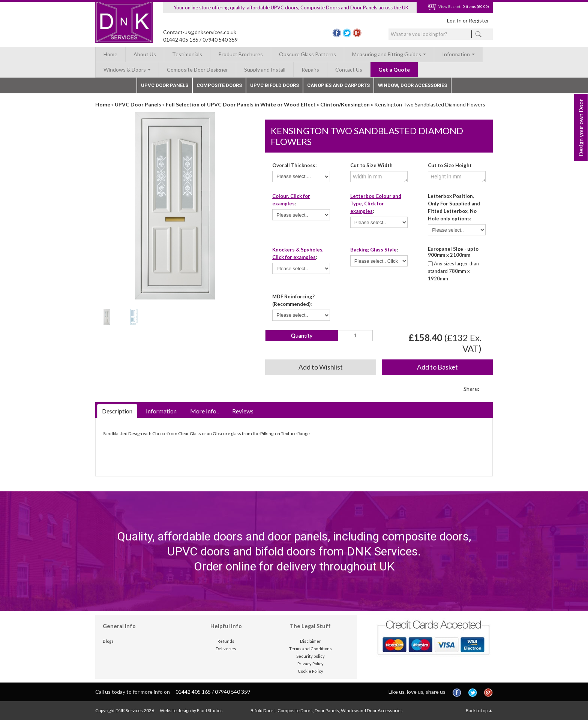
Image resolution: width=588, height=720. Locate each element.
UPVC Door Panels (165, 85)
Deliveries (226, 649)
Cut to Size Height (450, 165)
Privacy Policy (310, 664)
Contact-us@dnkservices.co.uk (200, 32)
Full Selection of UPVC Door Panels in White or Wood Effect (241, 104)
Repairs (310, 70)
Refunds (226, 641)
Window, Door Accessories (412, 85)
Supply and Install (265, 70)
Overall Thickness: (294, 165)
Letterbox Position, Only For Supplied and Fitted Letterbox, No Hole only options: (454, 207)
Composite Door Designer (197, 70)
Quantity (302, 335)
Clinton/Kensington (345, 104)
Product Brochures (241, 54)
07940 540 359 (220, 40)
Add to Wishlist (321, 367)
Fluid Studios (210, 710)
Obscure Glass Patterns (307, 54)
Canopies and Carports (338, 85)
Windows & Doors (127, 70)
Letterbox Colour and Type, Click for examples (376, 204)
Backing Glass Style (373, 250)
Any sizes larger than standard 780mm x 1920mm (453, 271)
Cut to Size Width (371, 165)
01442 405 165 (181, 40)
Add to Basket (437, 367)
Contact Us (349, 70)
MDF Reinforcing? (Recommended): (293, 300)
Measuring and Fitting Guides (389, 54)
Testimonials (187, 54)
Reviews (243, 411)
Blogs (108, 641)
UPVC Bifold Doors (274, 85)
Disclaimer (310, 641)
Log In (454, 20)
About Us (145, 54)
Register (479, 20)
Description (117, 411)
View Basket (444, 6)
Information (458, 54)
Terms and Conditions (310, 649)
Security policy (310, 656)
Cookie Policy (310, 671)
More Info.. (204, 411)
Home (110, 54)
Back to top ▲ (479, 710)
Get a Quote (394, 70)
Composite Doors (219, 85)
